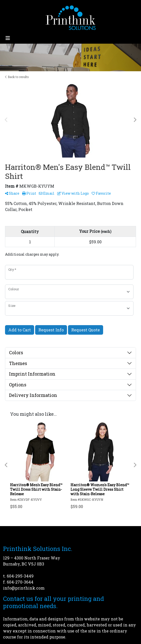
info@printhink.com (24, 588)
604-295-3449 (20, 576)
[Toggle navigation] (8, 38)
